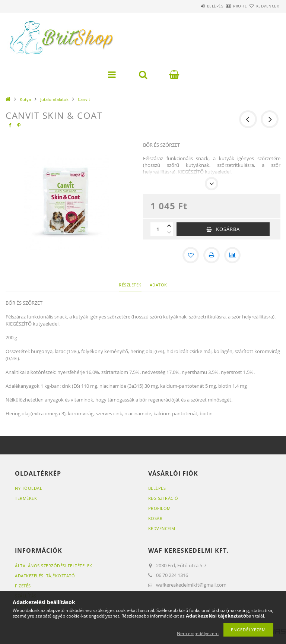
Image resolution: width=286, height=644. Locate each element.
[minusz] (169, 232)
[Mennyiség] (158, 229)
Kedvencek (264, 6)
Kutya (25, 99)
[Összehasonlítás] (232, 255)
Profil (228, 6)
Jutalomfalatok (54, 99)
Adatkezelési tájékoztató (45, 576)
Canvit (84, 99)
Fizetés (23, 586)
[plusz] (169, 226)
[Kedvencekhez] (191, 255)
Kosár (155, 518)
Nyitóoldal (28, 488)
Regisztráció (163, 498)
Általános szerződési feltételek (54, 566)
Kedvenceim (162, 528)
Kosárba (228, 229)
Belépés (194, 6)
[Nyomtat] (212, 255)
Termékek (26, 498)
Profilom (160, 508)
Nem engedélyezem (198, 633)
